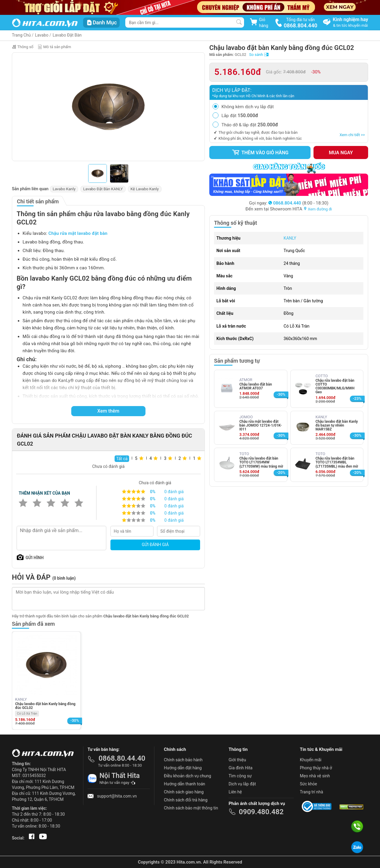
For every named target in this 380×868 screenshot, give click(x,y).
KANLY (290, 238)
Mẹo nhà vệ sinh (315, 776)
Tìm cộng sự (240, 776)
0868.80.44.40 (122, 758)
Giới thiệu (237, 760)
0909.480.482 (261, 812)
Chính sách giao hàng (184, 792)
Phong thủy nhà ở (316, 768)
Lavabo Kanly (64, 189)
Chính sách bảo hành (183, 760)
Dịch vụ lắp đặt (242, 784)
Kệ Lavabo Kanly (145, 189)
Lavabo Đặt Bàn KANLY (103, 189)
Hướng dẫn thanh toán (185, 784)
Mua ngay (341, 153)
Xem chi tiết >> (352, 135)
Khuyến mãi (311, 760)
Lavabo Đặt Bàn (67, 35)
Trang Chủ (21, 35)
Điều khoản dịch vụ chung (187, 776)
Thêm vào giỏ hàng (260, 152)
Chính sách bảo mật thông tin (191, 808)
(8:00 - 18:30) (298, 203)
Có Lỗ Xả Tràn (27, 714)
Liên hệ (235, 792)
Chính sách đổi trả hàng (186, 800)
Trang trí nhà (311, 792)
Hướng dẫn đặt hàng (183, 768)
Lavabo (42, 35)
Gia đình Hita (240, 768)
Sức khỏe (308, 784)
